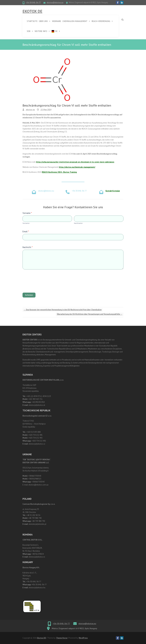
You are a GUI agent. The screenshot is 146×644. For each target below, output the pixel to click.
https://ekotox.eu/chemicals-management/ (77, 167)
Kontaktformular (113, 191)
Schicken (29, 295)
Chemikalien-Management (76, 21)
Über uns (45, 21)
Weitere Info (42, 31)
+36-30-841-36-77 (33, 3)
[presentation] (44, 280)
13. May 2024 (46, 110)
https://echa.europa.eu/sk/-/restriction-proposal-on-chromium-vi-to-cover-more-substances (75, 162)
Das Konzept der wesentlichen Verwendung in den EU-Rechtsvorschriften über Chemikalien (63, 310)
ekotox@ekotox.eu (55, 3)
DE (58, 31)
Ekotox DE (32, 11)
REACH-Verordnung (102, 21)
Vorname (27, 213)
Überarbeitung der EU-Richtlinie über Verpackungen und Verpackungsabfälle (90, 314)
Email (26, 231)
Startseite (32, 21)
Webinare (57, 21)
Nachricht (28, 247)
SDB (30, 31)
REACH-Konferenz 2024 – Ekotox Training (59, 172)
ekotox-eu (30, 110)
